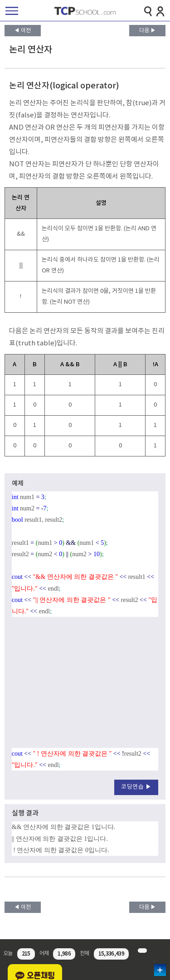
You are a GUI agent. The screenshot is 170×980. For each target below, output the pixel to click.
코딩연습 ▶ (136, 787)
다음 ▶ (148, 31)
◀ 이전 (22, 31)
